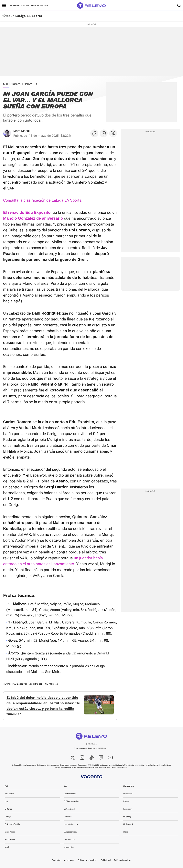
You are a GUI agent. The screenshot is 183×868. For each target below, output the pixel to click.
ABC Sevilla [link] (9, 794)
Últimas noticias (37, 5)
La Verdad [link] (68, 817)
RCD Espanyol (19, 684)
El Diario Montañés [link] (72, 801)
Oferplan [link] (127, 801)
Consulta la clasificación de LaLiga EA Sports (42, 200)
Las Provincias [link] (70, 794)
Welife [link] (126, 832)
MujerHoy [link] (127, 817)
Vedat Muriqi (35, 684)
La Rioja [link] (8, 817)
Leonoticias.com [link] (71, 824)
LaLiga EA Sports (29, 16)
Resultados (17, 5)
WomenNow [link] (128, 786)
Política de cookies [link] (123, 860)
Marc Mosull (22, 131)
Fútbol (7, 16)
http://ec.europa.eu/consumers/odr (114, 767)
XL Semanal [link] (128, 824)
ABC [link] (6, 786)
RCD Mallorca (51, 684)
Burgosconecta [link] (70, 832)
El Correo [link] (8, 809)
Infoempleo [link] (69, 847)
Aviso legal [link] (69, 860)
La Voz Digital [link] (69, 809)
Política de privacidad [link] (87, 860)
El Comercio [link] (10, 839)
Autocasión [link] (128, 794)
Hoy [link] (6, 801)
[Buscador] (179, 5)
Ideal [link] (7, 847)
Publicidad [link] (106, 860)
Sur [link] (65, 786)
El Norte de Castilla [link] (12, 824)
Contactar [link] (56, 860)
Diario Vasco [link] (10, 832)
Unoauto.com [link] (70, 839)
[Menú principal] (4, 5)
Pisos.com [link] (128, 809)
